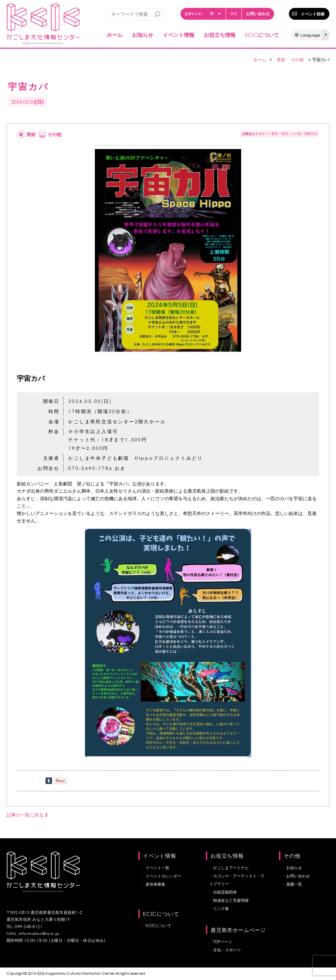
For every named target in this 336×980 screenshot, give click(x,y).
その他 (297, 60)
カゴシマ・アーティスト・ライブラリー (237, 880)
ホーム (115, 35)
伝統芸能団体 (225, 892)
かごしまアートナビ (231, 868)
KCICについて (158, 926)
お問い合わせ (258, 13)
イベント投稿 (313, 14)
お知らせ (143, 35)
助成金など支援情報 (231, 900)
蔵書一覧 (294, 884)
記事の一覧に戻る (27, 815)
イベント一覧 (157, 868)
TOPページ (223, 942)
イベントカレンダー (163, 876)
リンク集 (221, 908)
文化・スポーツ (227, 950)
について (262, 35)
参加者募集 (155, 884)
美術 (281, 60)
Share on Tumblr (49, 781)
